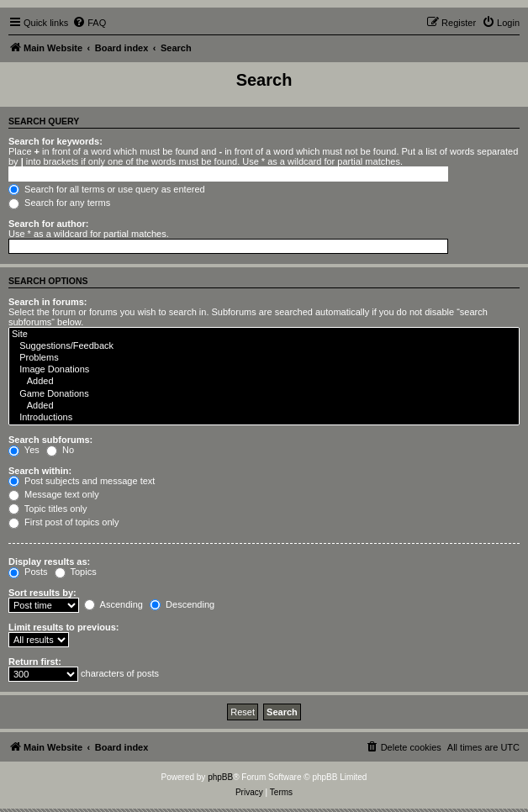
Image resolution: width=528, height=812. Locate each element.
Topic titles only (48, 509)
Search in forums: (48, 302)
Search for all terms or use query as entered (107, 189)
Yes (24, 450)
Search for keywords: (55, 141)
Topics (76, 572)
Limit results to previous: (63, 627)
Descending (182, 604)
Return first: (35, 662)
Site (264, 335)
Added (264, 382)
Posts (28, 572)
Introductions (264, 418)
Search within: (40, 471)
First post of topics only (64, 522)
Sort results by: (42, 593)
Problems (264, 358)
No (60, 450)
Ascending (114, 604)
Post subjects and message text (82, 481)
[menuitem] (89, 23)
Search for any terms (59, 203)
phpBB (220, 777)
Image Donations (264, 370)
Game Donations (264, 394)
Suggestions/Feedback (264, 346)
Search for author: (48, 224)
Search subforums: (50, 440)
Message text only (54, 494)
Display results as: (49, 562)
